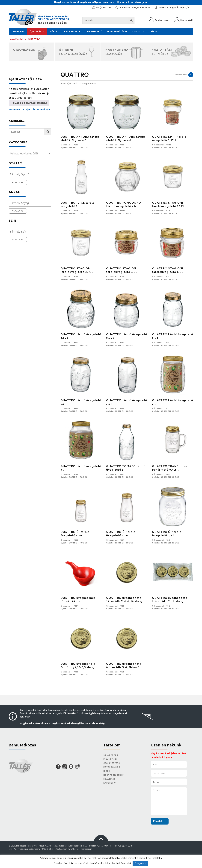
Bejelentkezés (162, 20)
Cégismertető (94, 32)
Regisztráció (187, 20)
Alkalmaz (18, 182)
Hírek (154, 32)
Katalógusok (72, 32)
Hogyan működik (117, 32)
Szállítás (109, 779)
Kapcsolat (139, 32)
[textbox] (30, 154)
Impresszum (86, 849)
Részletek (126, 864)
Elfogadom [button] (140, 864)
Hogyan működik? (114, 775)
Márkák (54, 32)
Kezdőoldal (16, 40)
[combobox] (30, 153)
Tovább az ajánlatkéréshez (29, 103)
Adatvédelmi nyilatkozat (67, 849)
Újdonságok (37, 32)
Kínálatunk (110, 759)
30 (191, 75)
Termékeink (18, 32)
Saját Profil (111, 756)
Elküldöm (160, 822)
